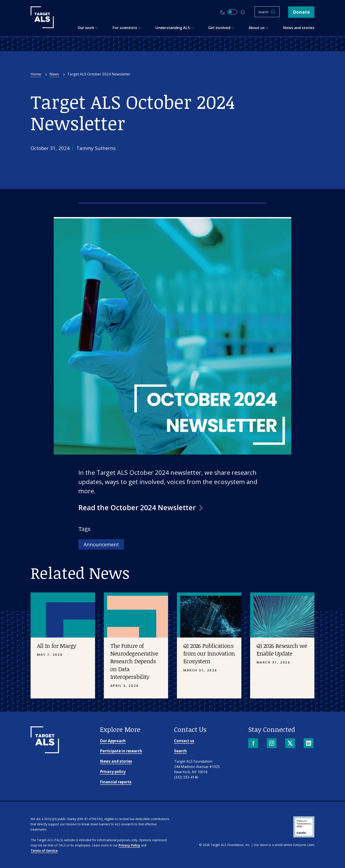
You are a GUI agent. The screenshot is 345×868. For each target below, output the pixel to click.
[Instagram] (272, 744)
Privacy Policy (129, 845)
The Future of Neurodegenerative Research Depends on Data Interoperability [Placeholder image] (134, 661)
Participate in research (121, 751)
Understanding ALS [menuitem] (175, 28)
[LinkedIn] (309, 744)
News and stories (116, 761)
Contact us (184, 741)
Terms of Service (44, 851)
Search (180, 751)
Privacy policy (113, 772)
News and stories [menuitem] (299, 28)
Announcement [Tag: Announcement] (101, 544)
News (54, 74)
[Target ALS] (42, 27)
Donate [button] (301, 12)
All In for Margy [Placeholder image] (57, 646)
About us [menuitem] (259, 28)
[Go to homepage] (45, 752)
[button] (140, 508)
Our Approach (113, 741)
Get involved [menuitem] (221, 28)
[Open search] (267, 12)
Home (36, 74)
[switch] (232, 12)
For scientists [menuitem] (127, 28)
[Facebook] (254, 744)
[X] (291, 744)
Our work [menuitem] (88, 28)
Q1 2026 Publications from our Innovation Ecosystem (209, 653)
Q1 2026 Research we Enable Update (282, 650)
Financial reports (116, 782)
